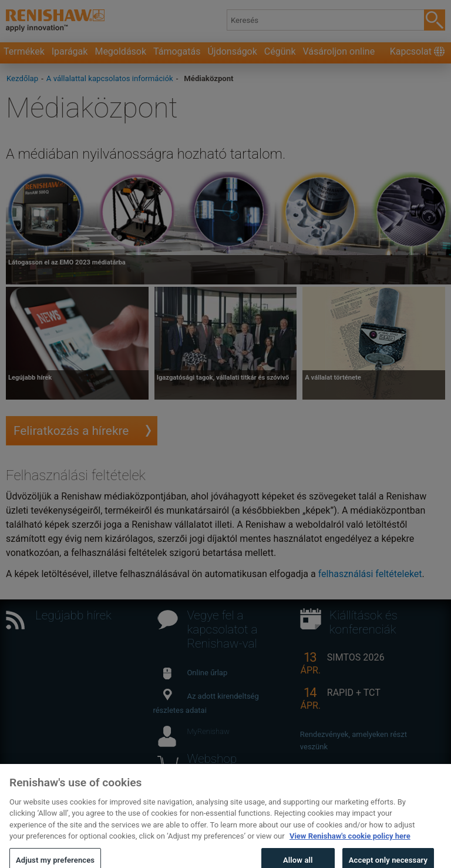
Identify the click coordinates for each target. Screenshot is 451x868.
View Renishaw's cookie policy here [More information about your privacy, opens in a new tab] (350, 847)
